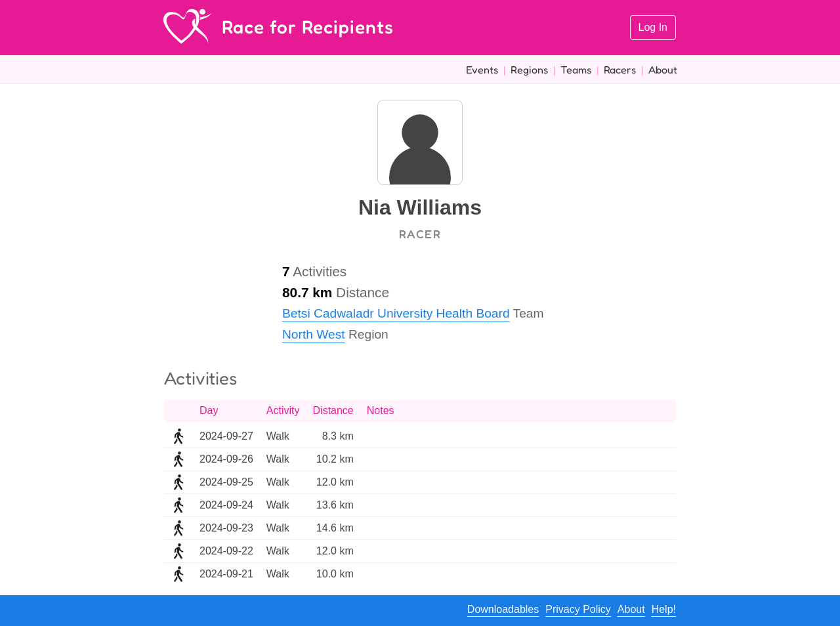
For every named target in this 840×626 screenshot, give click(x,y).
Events (482, 70)
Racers (620, 70)
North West (314, 334)
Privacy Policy (578, 609)
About (663, 70)
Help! (664, 609)
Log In (653, 27)
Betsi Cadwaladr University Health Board (396, 313)
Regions (529, 70)
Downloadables (503, 609)
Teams (576, 70)
